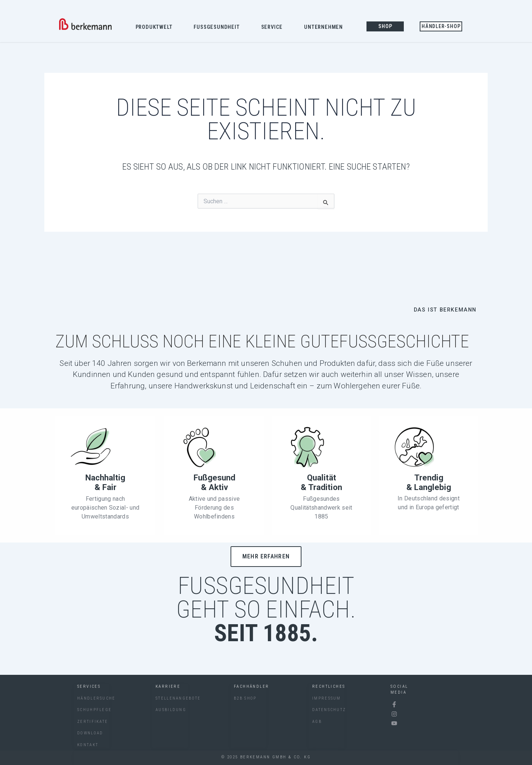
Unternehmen (325, 28)
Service (274, 28)
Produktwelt (156, 28)
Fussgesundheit (218, 28)
